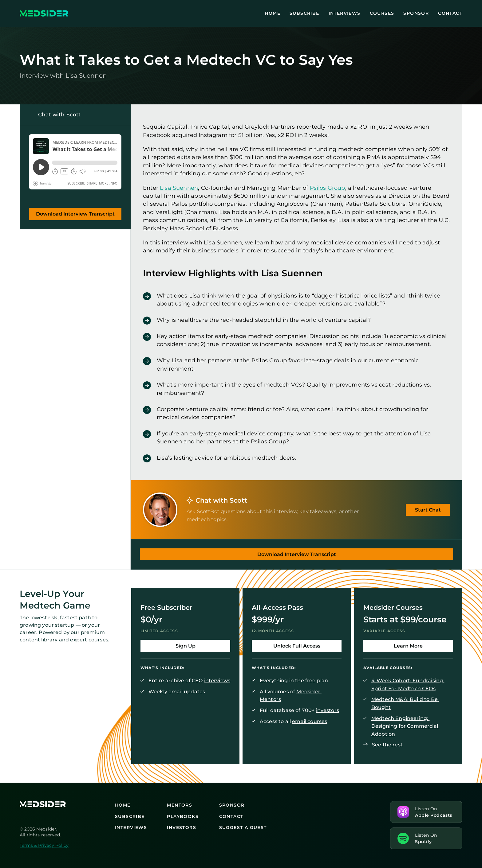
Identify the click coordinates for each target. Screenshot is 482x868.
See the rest (387, 745)
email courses (310, 721)
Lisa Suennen (179, 187)
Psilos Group (328, 187)
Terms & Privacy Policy (44, 845)
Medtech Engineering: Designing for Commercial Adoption (405, 726)
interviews (217, 681)
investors (328, 710)
